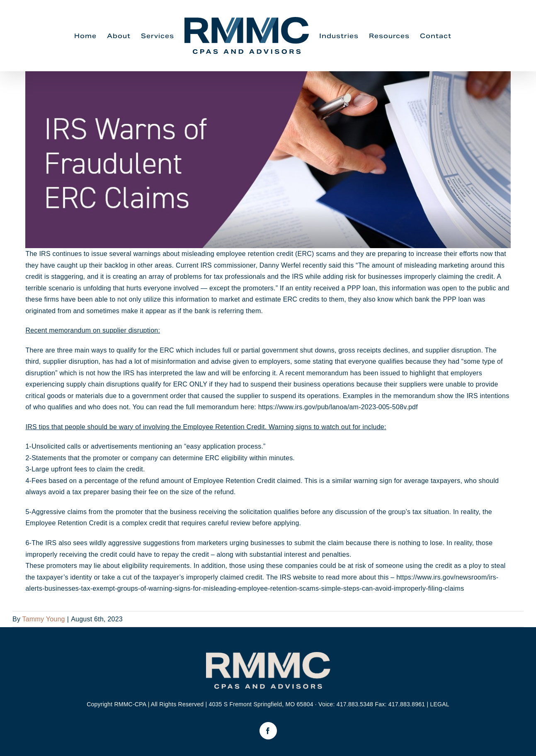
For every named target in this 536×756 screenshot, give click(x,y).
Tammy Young (44, 619)
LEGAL (439, 704)
